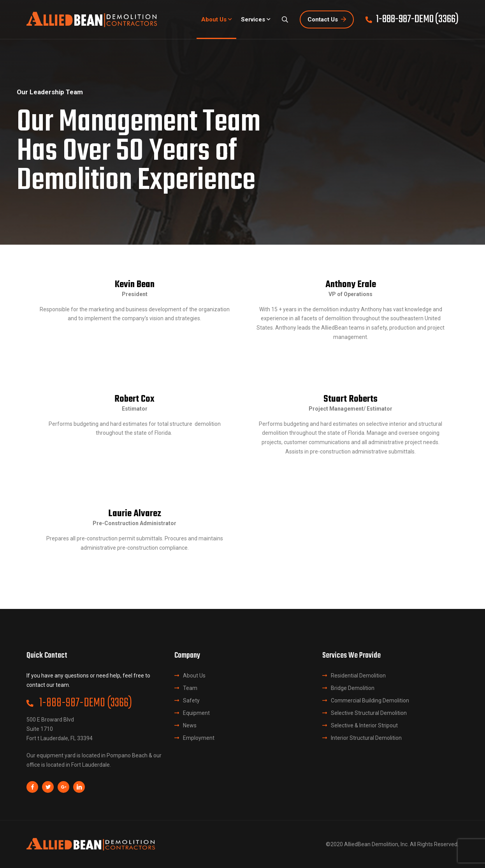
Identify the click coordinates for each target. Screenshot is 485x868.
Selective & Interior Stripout (364, 725)
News (190, 725)
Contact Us (327, 19)
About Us (214, 19)
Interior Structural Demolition (366, 738)
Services (253, 19)
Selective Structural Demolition (369, 713)
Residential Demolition (358, 676)
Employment (199, 738)
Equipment (196, 713)
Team (190, 688)
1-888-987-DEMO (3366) (79, 703)
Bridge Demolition (353, 688)
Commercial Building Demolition (370, 700)
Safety (191, 700)
